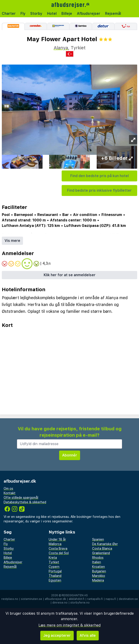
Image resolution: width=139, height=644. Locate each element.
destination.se (128, 599)
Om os (8, 489)
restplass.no (10, 599)
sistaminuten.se (32, 599)
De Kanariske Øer (105, 544)
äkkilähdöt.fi (77, 599)
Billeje (67, 14)
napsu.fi (111, 599)
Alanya (61, 48)
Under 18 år (57, 539)
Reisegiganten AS (75, 595)
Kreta (53, 558)
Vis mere (12, 241)
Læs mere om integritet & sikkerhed (69, 625)
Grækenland (101, 553)
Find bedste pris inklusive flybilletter (99, 190)
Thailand (55, 576)
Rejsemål (113, 14)
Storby (36, 14)
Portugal (55, 571)
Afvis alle (88, 635)
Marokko (99, 576)
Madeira (98, 580)
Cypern (54, 567)
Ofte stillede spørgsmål (21, 498)
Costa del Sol (59, 553)
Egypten (55, 580)
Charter (9, 14)
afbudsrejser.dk (55, 599)
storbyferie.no (80, 603)
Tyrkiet (54, 562)
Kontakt (10, 493)
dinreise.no (60, 603)
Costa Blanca (102, 549)
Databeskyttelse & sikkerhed (25, 502)
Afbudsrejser (89, 14)
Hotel (52, 14)
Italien (97, 562)
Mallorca (55, 544)
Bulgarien (99, 571)
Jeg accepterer (57, 635)
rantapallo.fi (95, 599)
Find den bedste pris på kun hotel (100, 176)
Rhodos (98, 558)
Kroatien (99, 567)
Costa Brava (58, 549)
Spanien (98, 539)
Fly (23, 14)
